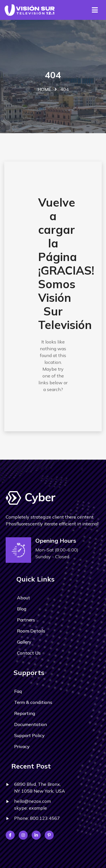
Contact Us (29, 653)
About (23, 598)
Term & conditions (33, 702)
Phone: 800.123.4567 (37, 818)
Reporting (25, 713)
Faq (18, 691)
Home (44, 89)
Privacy (22, 746)
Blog (22, 609)
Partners (26, 620)
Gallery (24, 642)
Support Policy (29, 735)
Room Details (31, 631)
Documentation (31, 724)
